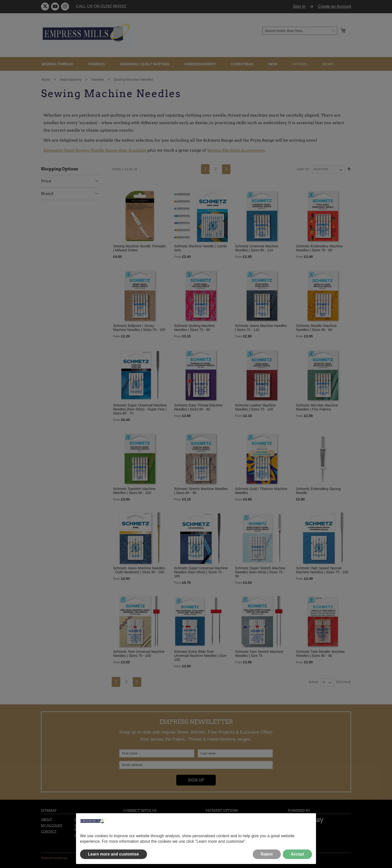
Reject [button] (267, 854)
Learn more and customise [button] (113, 854)
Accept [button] (297, 854)
